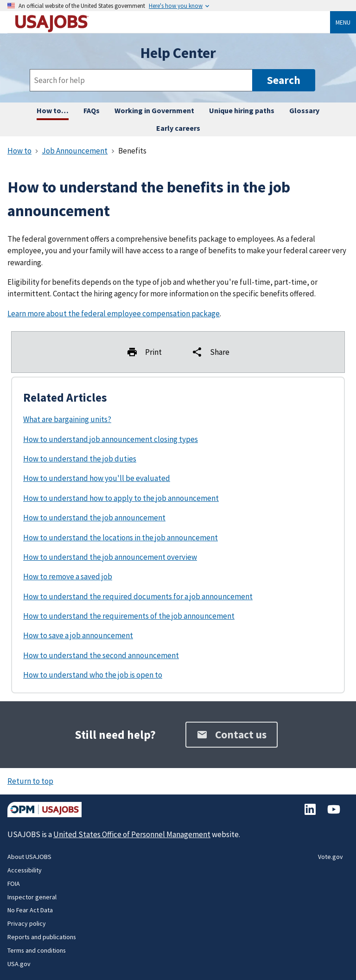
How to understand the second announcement (101, 655)
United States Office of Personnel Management (132, 834)
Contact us (232, 734)
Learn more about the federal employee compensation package (114, 314)
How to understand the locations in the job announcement (121, 538)
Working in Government (154, 110)
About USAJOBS (29, 857)
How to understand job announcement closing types (111, 439)
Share (210, 352)
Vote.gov (331, 857)
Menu (343, 22)
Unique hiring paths (242, 110)
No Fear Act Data (30, 910)
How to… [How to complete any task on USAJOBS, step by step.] (53, 110)
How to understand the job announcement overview (110, 557)
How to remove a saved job (68, 576)
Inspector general (32, 897)
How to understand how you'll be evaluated (97, 478)
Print (144, 352)
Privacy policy (27, 923)
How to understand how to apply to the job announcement (121, 498)
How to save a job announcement (78, 635)
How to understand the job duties (80, 459)
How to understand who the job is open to (93, 675)
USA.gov (19, 964)
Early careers (178, 128)
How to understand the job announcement (94, 518)
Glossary (304, 110)
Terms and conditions (37, 950)
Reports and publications (42, 937)
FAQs (92, 110)
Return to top (30, 781)
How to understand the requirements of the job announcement (129, 616)
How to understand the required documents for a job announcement (138, 596)
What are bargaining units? (67, 419)
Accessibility (25, 870)
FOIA (14, 884)
